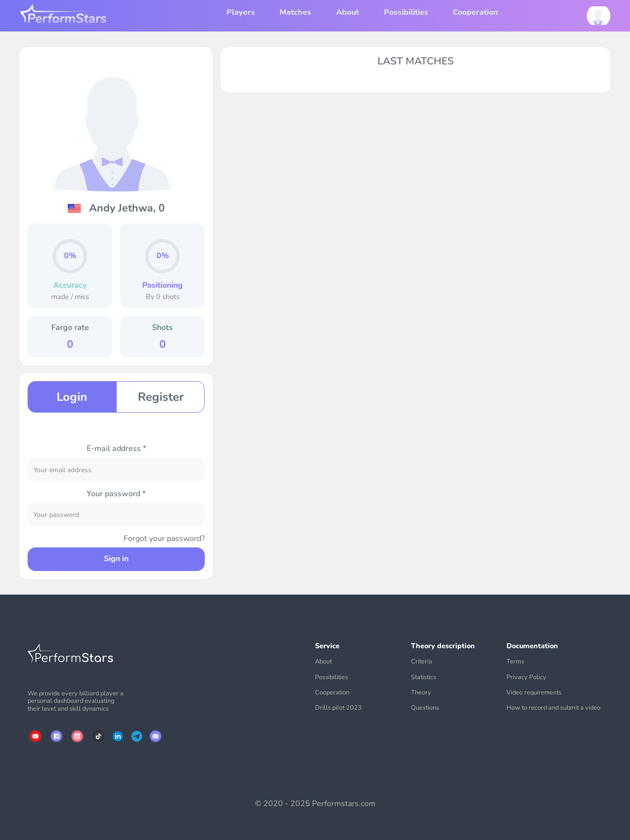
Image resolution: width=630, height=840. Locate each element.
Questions (425, 708)
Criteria (422, 662)
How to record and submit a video (553, 708)
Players (241, 12)
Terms (515, 662)
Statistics (424, 677)
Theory (421, 693)
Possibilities (406, 12)
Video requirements (534, 693)
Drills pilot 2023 (338, 708)
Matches (295, 12)
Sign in (116, 559)
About (347, 12)
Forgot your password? (164, 539)
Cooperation (475, 12)
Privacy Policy (526, 677)
